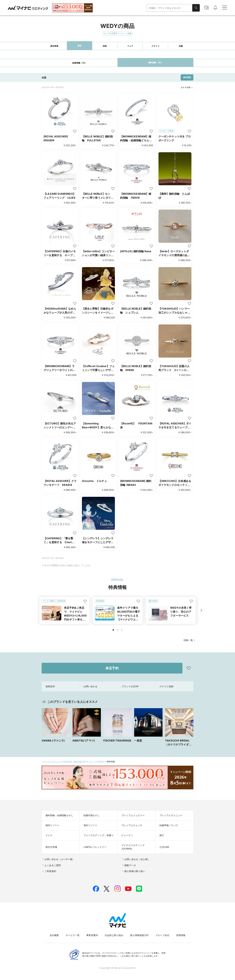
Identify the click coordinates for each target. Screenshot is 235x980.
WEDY (102, 762)
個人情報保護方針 (139, 935)
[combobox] (170, 8)
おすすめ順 (187, 87)
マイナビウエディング (52, 762)
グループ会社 (162, 935)
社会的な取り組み (114, 935)
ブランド (92, 762)
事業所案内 (92, 935)
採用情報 (181, 935)
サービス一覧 (73, 935)
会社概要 (54, 935)
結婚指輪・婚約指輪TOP (75, 762)
